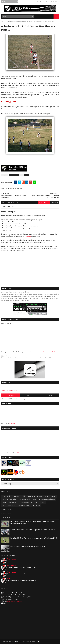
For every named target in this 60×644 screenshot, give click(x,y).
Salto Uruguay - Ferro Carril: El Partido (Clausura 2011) (28, 546)
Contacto (28, 236)
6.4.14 (27, 175)
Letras (4, 502)
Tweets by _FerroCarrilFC (10, 390)
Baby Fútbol (6, 496)
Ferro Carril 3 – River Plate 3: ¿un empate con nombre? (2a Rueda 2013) (34, 538)
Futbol (11, 395)
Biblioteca (12, 424)
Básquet (30, 395)
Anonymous (11, 559)
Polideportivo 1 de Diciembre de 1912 (21, 502)
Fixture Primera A (50, 496)
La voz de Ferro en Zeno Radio (47, 352)
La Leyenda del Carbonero (47, 499)
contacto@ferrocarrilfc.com (15, 601)
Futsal (49, 395)
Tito (9, 579)
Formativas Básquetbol (9, 499)
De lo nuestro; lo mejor (35, 496)
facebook (55, 203)
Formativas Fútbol (11, 22)
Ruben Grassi (36, 505)
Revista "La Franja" (24, 505)
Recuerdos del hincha (9, 505)
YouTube (17, 453)
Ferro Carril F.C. (44, 203)
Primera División (40, 502)
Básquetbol (16, 496)
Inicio (3, 22)
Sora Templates (31, 641)
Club (24, 496)
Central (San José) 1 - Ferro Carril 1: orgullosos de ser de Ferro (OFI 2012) (34, 530)
